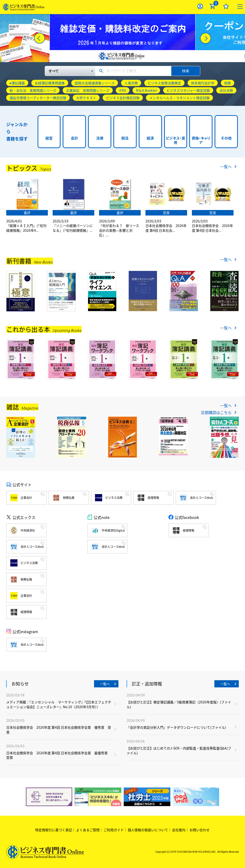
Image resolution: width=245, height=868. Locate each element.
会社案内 (179, 830)
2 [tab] (112, 58)
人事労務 (131, 83)
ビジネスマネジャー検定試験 (188, 90)
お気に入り (226, 6)
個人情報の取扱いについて (148, 830)
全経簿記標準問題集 (50, 83)
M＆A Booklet (146, 90)
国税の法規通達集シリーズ (95, 83)
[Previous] (39, 38)
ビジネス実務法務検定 (164, 83)
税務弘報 (69, 498)
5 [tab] (126, 58)
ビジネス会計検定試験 (123, 98)
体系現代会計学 (203, 83)
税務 (228, 83)
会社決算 (226, 90)
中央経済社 (28, 530)
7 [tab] (136, 58)
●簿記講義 (17, 83)
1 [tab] (107, 58)
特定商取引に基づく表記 (54, 830)
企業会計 (26, 498)
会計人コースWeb (201, 498)
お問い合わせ (200, 830)
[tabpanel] (122, 38)
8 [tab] (140, 58)
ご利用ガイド (114, 830)
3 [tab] (117, 58)
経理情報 (153, 498)
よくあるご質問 (88, 830)
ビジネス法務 (114, 498)
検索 (186, 71)
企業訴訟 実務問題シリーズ (88, 90)
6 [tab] (131, 58)
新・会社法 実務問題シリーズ (33, 90)
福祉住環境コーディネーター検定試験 (38, 98)
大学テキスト (86, 98)
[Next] (206, 38)
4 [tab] (121, 58)
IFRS (123, 90)
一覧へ (226, 167)
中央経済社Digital (113, 530)
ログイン (200, 6)
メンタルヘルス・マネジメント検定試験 (179, 98)
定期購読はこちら (216, 412)
